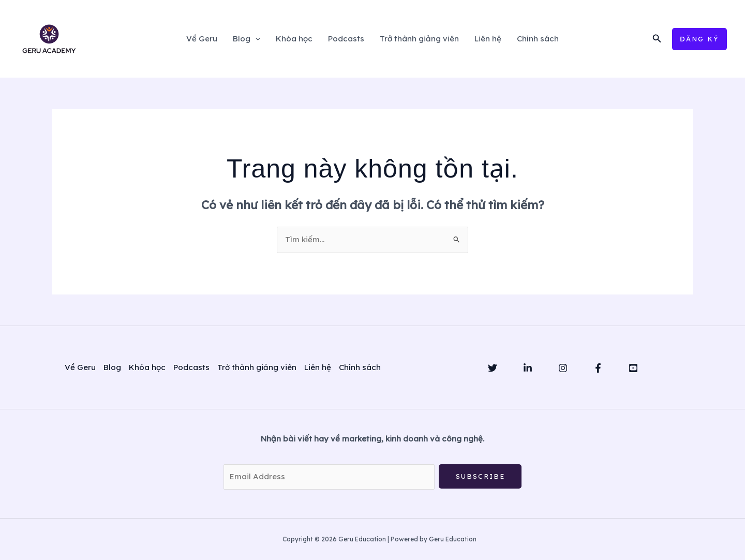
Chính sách (538, 39)
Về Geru (202, 39)
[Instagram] (563, 368)
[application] (255, 39)
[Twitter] (493, 368)
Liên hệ (488, 39)
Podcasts (346, 39)
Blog (247, 39)
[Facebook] (598, 368)
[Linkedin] (528, 368)
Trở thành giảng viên (419, 39)
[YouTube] (633, 368)
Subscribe (480, 476)
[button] (657, 39)
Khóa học (294, 39)
